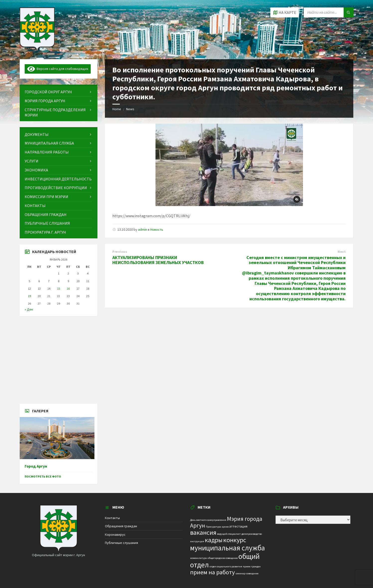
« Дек (29, 309)
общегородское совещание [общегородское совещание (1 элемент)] (223, 558)
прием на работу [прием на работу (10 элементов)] (213, 572)
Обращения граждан (121, 526)
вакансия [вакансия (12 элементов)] (203, 532)
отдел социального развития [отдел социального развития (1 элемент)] (226, 566)
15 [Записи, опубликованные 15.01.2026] (59, 289)
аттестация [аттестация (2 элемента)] (238, 526)
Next (342, 252)
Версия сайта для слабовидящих (58, 69)
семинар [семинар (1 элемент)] (241, 573)
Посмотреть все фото (43, 476)
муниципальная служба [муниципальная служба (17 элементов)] (227, 548)
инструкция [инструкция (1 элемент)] (197, 541)
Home (117, 109)
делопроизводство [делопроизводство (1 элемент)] (252, 534)
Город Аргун (36, 466)
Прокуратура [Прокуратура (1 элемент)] (213, 527)
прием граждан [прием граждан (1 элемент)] (252, 566)
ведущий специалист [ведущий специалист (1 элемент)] (229, 534)
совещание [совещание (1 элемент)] (252, 573)
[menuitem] (59, 92)
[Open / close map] (285, 12)
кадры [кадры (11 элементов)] (214, 540)
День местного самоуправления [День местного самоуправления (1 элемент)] (208, 520)
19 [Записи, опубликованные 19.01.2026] (29, 296)
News (130, 109)
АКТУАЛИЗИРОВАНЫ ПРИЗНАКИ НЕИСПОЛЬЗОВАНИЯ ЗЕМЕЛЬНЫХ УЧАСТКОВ (158, 260)
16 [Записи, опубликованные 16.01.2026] (68, 289)
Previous (120, 252)
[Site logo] (37, 50)
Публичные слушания (121, 543)
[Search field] (329, 12)
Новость (157, 229)
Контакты (112, 518)
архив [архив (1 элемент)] (225, 527)
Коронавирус (115, 535)
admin (143, 229)
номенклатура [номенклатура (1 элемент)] (198, 558)
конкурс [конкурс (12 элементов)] (235, 540)
